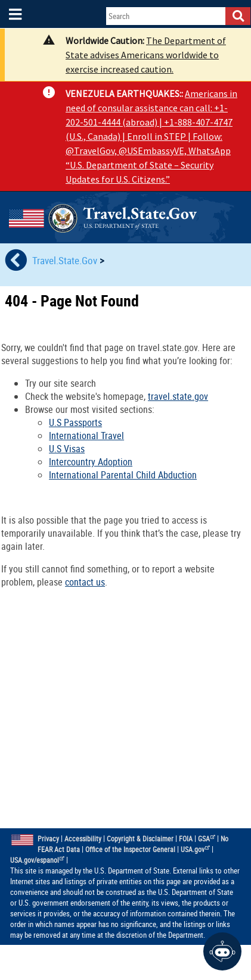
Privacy (48, 839)
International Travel (86, 436)
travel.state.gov (178, 396)
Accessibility (83, 839)
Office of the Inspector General (130, 849)
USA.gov (196, 849)
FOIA (186, 839)
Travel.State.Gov (66, 260)
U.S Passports (75, 422)
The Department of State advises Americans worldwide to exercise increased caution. (146, 55)
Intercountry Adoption (91, 462)
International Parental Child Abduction (123, 475)
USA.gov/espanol (38, 860)
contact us (85, 582)
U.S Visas (67, 449)
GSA (207, 839)
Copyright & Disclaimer (140, 839)
